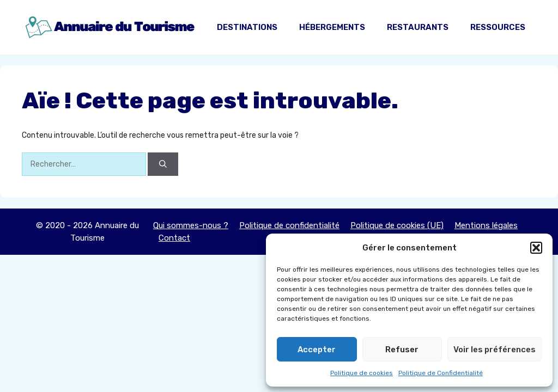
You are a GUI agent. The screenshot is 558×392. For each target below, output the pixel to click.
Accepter (317, 350)
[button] (536, 248)
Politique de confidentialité (289, 225)
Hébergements (332, 27)
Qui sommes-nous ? (191, 225)
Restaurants (418, 27)
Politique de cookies (362, 373)
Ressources (498, 27)
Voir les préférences (495, 350)
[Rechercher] (163, 164)
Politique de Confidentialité (441, 373)
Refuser (402, 350)
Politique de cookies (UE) (397, 225)
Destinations (247, 27)
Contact (174, 238)
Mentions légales (486, 225)
